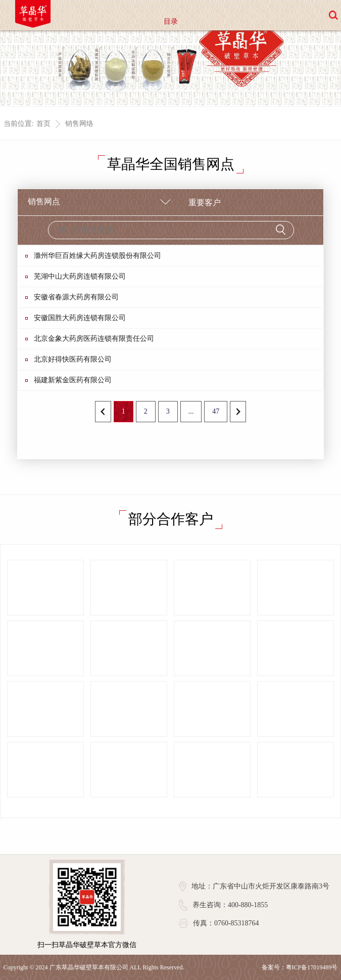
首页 (43, 124)
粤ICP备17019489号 (312, 967)
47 (216, 411)
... (191, 411)
